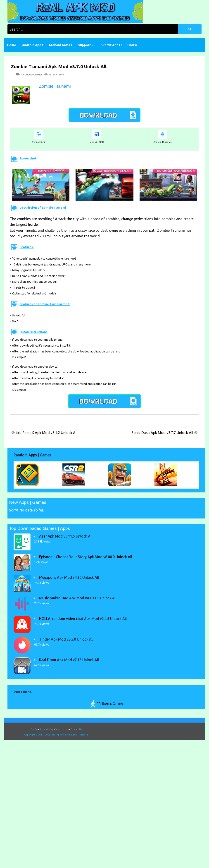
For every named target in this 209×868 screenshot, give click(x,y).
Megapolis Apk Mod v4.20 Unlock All (69, 577)
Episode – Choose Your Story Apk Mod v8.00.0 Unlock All (86, 557)
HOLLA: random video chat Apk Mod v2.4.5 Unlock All (83, 619)
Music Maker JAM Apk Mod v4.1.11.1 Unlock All (78, 598)
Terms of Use (62, 729)
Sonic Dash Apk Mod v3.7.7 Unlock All (162, 433)
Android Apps (32, 45)
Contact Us (76, 729)
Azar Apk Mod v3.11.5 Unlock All (66, 536)
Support (84, 45)
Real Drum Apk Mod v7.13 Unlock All (69, 660)
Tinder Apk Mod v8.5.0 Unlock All (66, 639)
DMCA (132, 45)
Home (12, 45)
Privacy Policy (46, 729)
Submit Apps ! (111, 45)
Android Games (60, 45)
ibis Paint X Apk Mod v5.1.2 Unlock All (47, 433)
